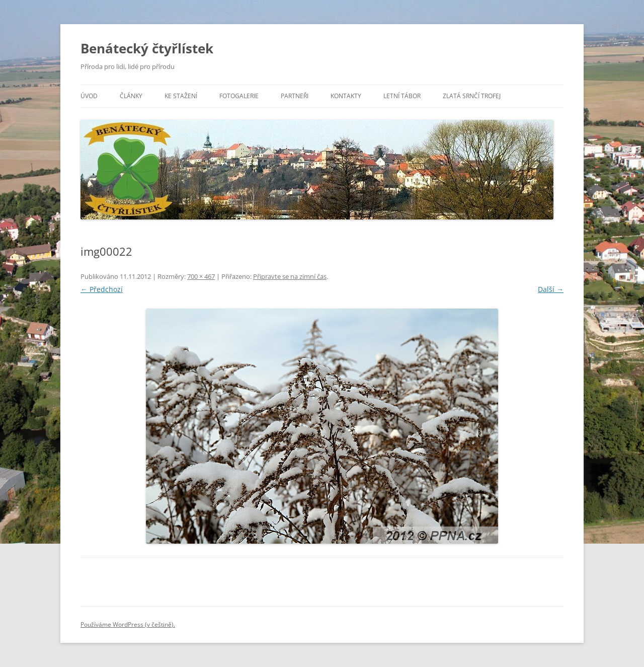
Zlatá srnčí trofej (472, 96)
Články (131, 96)
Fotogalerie (239, 96)
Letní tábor (402, 96)
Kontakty (346, 96)
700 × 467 (201, 276)
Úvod (89, 96)
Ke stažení (181, 96)
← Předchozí (102, 289)
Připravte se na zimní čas (290, 276)
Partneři (295, 96)
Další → (551, 289)
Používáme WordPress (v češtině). (128, 624)
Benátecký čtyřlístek (147, 48)
